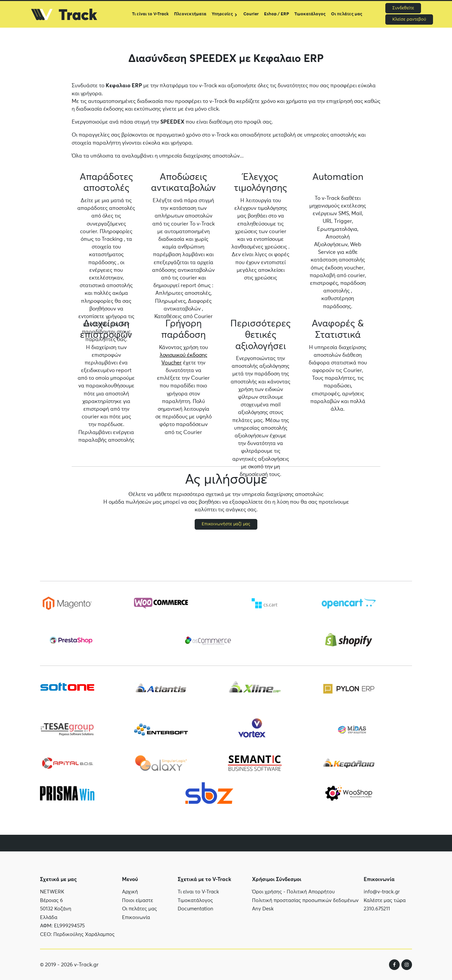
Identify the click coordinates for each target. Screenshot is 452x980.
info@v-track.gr (382, 899)
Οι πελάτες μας (347, 14)
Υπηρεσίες (222, 14)
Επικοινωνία (136, 920)
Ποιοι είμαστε (137, 903)
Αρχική (130, 895)
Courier (251, 14)
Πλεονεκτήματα (190, 14)
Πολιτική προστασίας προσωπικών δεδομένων (305, 906)
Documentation (195, 913)
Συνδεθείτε (403, 8)
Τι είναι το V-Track (150, 14)
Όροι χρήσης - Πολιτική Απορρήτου (293, 898)
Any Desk (263, 915)
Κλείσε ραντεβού (409, 19)
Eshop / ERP (276, 14)
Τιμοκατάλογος (310, 14)
